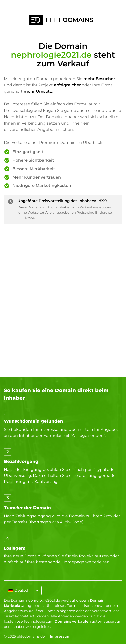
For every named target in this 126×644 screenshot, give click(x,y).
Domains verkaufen (73, 621)
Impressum (60, 636)
